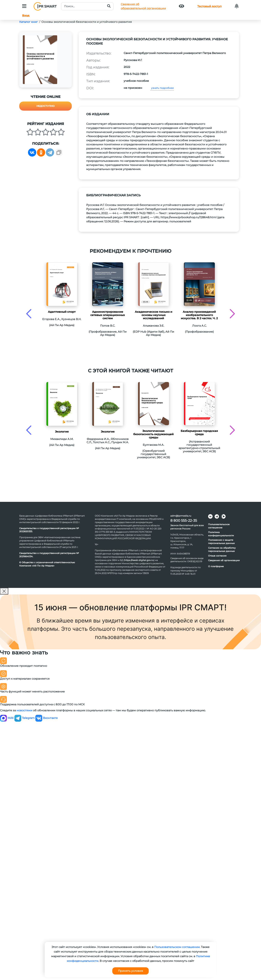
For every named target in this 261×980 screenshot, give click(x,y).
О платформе (216, 566)
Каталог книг (29, 22)
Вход (26, 16)
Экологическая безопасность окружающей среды (153, 434)
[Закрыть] (4, 591)
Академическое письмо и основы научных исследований (154, 315)
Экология (62, 432)
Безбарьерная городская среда (199, 433)
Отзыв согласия (217, 556)
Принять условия (130, 971)
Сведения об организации (224, 560)
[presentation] (29, 314)
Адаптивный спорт (62, 312)
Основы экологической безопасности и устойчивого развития (87, 22)
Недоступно (46, 106)
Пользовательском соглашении (177, 947)
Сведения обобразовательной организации (143, 6)
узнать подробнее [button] (162, 88)
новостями (24, 710)
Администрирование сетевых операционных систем (108, 315)
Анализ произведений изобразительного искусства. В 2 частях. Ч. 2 (199, 315)
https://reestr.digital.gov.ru (139, 560)
